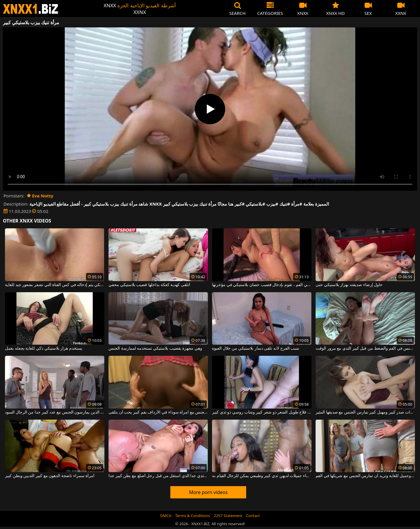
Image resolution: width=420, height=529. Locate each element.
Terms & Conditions (193, 516)
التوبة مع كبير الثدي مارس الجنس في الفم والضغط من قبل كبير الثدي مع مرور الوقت (365, 348)
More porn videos (208, 492)
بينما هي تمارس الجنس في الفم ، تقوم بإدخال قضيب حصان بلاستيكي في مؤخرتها (262, 285)
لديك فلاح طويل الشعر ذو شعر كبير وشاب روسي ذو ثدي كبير (262, 412)
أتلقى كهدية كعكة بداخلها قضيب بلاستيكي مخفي (149, 285)
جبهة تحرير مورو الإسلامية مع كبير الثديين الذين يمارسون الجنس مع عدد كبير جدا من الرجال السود (55, 412)
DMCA (166, 516)
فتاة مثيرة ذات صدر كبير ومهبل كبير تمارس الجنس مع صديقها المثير (365, 412)
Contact (253, 516)
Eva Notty (40, 196)
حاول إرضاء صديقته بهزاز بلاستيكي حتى (349, 285)
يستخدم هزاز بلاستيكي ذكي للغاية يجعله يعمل (44, 348)
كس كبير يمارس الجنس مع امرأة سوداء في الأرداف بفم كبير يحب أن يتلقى (158, 412)
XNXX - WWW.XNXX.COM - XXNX (31, 9)
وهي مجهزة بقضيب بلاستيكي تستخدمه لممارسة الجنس (155, 348)
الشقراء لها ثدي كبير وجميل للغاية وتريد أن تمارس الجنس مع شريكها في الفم (365, 476)
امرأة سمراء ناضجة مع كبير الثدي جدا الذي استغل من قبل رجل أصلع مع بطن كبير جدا (158, 476)
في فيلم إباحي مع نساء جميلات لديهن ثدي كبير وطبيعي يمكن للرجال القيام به (262, 476)
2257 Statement (228, 516)
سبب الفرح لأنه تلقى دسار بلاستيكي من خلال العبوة (256, 348)
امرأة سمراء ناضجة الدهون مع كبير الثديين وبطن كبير (50, 476)
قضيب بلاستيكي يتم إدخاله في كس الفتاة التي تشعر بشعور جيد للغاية (55, 285)
